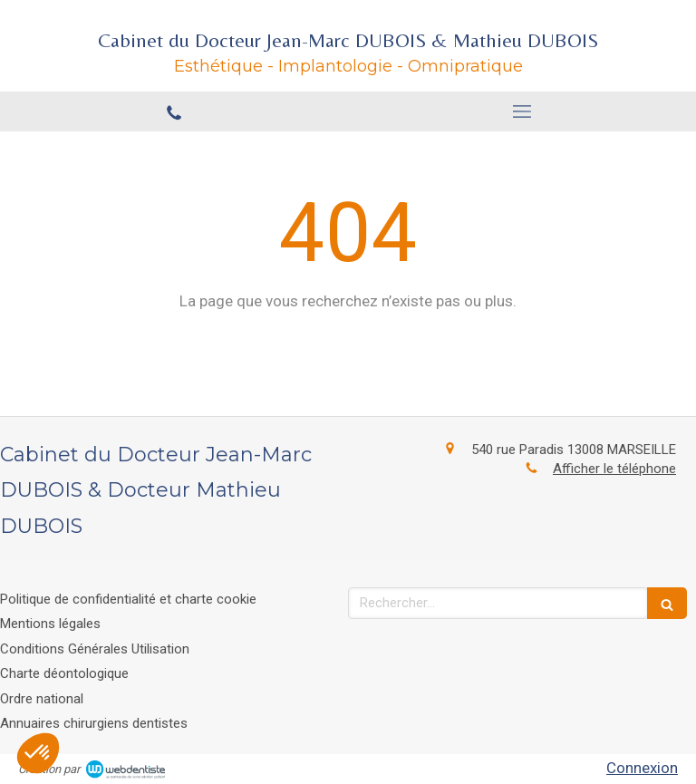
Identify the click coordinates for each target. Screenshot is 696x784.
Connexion (642, 768)
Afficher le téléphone (614, 469)
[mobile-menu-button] (522, 111)
